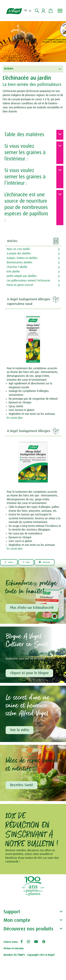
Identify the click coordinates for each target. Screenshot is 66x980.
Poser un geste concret (20, 285)
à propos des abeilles (19, 253)
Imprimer (45, 562)
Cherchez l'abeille (17, 267)
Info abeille (13, 272)
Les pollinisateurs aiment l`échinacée (28, 281)
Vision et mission (14, 948)
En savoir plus (15, 418)
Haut (26, 562)
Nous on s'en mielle (18, 249)
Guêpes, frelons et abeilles (22, 258)
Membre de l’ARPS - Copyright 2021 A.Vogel (29, 955)
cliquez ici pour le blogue (29, 673)
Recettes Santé (22, 785)
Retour (9, 562)
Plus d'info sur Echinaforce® (32, 608)
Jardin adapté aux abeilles (22, 276)
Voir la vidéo (20, 730)
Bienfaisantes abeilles (20, 262)
